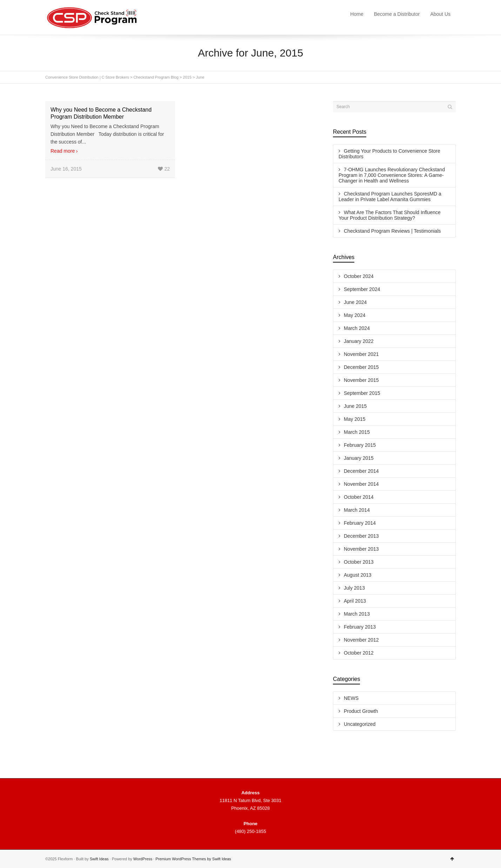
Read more (63, 151)
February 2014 (360, 523)
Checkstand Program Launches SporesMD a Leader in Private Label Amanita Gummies (390, 197)
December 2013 (361, 536)
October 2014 (359, 497)
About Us (440, 14)
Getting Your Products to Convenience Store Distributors (389, 154)
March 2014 (357, 510)
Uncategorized (360, 724)
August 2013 (358, 575)
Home (357, 14)
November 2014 (361, 484)
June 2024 (355, 302)
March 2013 (357, 614)
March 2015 (357, 432)
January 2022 (359, 341)
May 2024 (355, 315)
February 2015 (360, 445)
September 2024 (362, 289)
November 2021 (361, 354)
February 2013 (360, 627)
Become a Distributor (397, 14)
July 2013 (354, 588)
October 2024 (359, 276)
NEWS (351, 698)
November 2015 (361, 380)
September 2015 (362, 393)
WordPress (143, 859)
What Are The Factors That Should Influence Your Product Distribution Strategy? (390, 215)
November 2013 (361, 549)
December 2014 (361, 471)
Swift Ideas (99, 859)
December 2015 (361, 367)
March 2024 (357, 328)
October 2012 (359, 653)
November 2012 (361, 640)
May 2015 (355, 419)
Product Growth (361, 711)
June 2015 (355, 406)
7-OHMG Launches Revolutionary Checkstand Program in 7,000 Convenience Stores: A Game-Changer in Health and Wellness (392, 175)
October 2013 (359, 562)
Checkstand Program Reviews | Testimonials (392, 231)
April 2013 (355, 601)
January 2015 (359, 458)
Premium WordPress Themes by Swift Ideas (193, 859)
